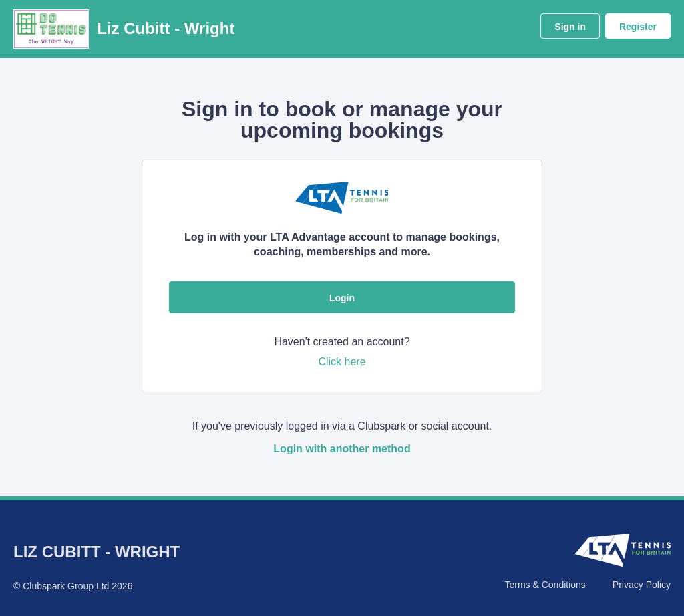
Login (342, 298)
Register (638, 27)
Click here (342, 362)
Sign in (570, 27)
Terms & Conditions (545, 585)
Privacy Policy (642, 585)
